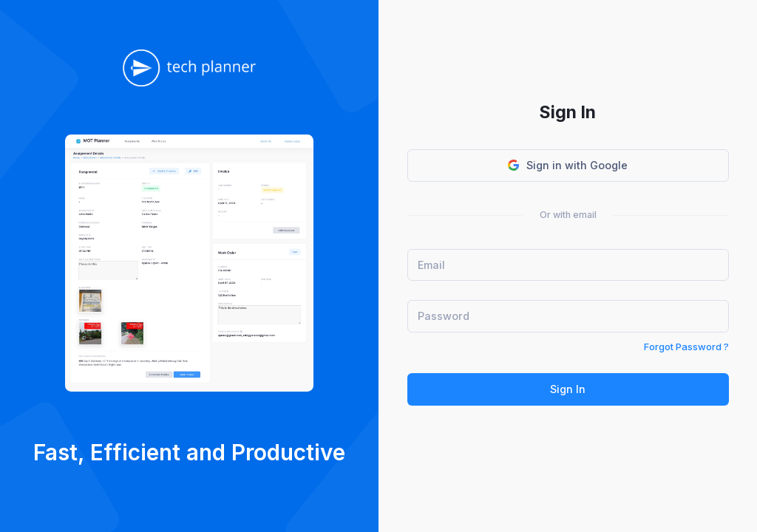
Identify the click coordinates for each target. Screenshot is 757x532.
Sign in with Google (568, 165)
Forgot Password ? (686, 347)
